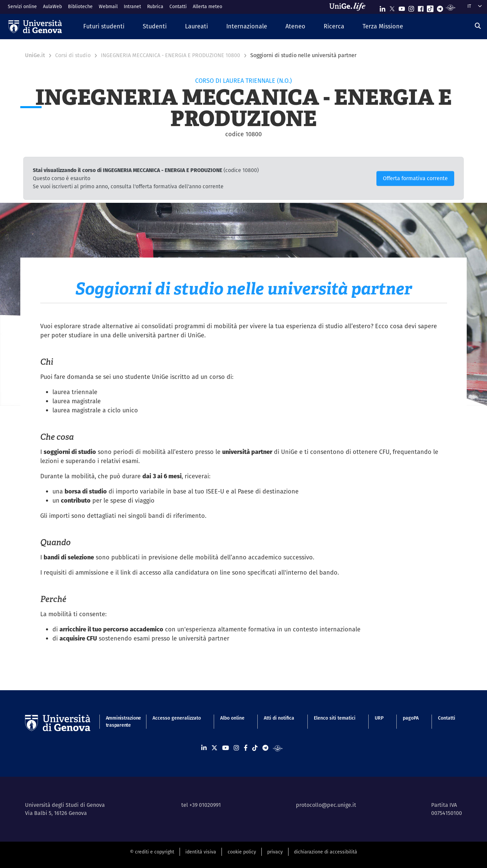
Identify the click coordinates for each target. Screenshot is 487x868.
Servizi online (22, 6)
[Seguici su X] (392, 7)
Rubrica (155, 6)
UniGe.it (35, 55)
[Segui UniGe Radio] (451, 7)
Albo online (232, 718)
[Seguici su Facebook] (421, 7)
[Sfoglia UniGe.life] (350, 7)
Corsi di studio (73, 55)
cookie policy (242, 852)
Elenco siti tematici (335, 718)
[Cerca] (478, 26)
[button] (104, 27)
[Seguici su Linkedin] (382, 7)
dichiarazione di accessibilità (326, 852)
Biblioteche (80, 6)
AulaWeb (52, 6)
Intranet (132, 6)
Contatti (178, 6)
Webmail (108, 6)
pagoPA (411, 718)
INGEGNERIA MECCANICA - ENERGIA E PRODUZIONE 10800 (170, 55)
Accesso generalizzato (177, 718)
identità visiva (201, 852)
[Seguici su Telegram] (440, 7)
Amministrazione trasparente (120, 721)
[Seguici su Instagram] (411, 7)
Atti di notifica (279, 718)
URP (379, 718)
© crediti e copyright (152, 852)
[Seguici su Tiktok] (430, 7)
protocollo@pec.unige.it (326, 805)
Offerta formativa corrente (415, 178)
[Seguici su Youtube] (402, 7)
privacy (275, 852)
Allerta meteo (207, 6)
